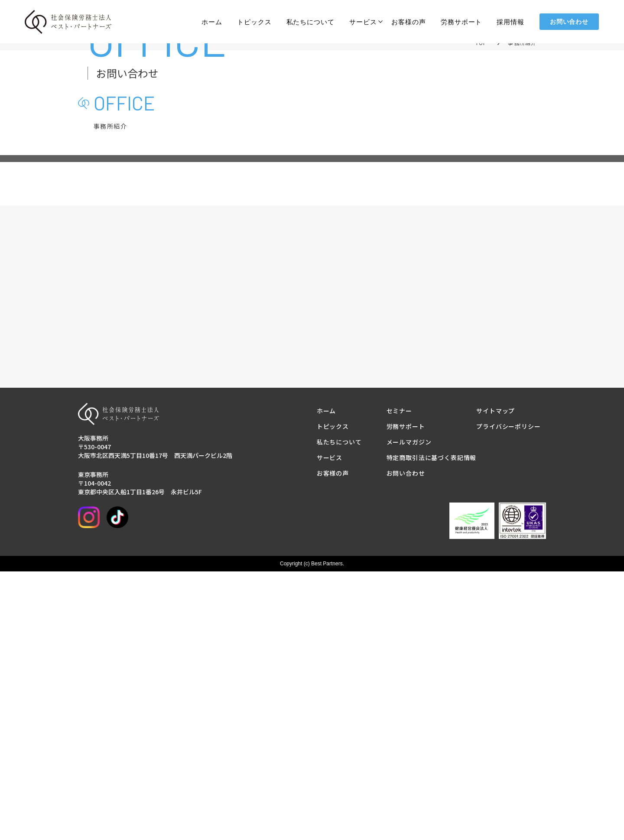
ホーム (212, 22)
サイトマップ (496, 679)
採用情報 (510, 22)
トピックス (254, 22)
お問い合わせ (569, 22)
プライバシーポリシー (508, 695)
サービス (363, 22)
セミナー (399, 679)
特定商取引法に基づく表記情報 (432, 726)
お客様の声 (409, 22)
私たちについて (310, 22)
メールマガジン (409, 710)
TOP (481, 140)
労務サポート (461, 22)
